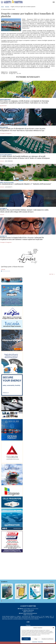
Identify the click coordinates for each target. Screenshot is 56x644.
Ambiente (2, 161)
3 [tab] (4, 271)
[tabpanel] (28, 268)
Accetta (26, 639)
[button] (53, 628)
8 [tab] (10, 271)
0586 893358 (31, 610)
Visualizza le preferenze (47, 639)
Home (2, 7)
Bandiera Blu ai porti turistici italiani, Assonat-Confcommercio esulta (24, 210)
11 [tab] (13, 601)
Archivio (52, 582)
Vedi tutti (51, 274)
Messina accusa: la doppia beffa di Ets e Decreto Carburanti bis (22, 237)
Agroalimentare (3, 106)
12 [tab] (14, 601)
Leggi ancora (28, 268)
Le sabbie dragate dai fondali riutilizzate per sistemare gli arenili (23, 156)
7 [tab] (8, 271)
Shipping (28, 625)
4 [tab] (5, 271)
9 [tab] (11, 601)
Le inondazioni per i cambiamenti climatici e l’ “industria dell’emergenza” (26, 184)
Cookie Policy (35, 642)
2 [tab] (3, 271)
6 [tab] (7, 271)
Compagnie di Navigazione (6, 133)
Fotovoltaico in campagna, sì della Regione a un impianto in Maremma (24, 101)
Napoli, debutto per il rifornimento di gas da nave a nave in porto (23, 128)
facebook (7, 7)
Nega (36, 639)
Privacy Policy (40, 642)
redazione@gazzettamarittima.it (30, 613)
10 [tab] (12, 601)
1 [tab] (1, 271)
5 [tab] (6, 271)
